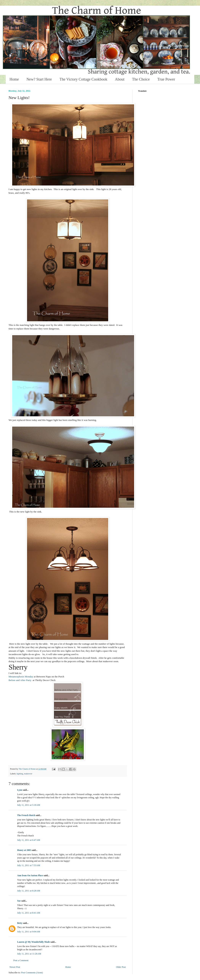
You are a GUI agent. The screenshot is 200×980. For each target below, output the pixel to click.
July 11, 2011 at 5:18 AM (29, 805)
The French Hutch (26, 815)
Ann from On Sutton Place (30, 875)
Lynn (20, 790)
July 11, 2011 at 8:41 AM (29, 913)
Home (14, 79)
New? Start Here (39, 79)
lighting (20, 774)
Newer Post (15, 967)
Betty (20, 923)
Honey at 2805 (24, 850)
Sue (19, 901)
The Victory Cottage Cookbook (83, 79)
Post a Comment (21, 960)
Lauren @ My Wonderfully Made (34, 942)
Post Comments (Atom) (32, 973)
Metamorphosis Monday (21, 677)
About (120, 79)
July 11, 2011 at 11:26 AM (29, 954)
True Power (166, 79)
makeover (28, 774)
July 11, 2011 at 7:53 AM (29, 865)
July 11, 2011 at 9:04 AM (29, 932)
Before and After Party (20, 680)
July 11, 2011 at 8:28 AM (29, 891)
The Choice (141, 79)
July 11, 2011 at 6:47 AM (29, 840)
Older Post (121, 967)
